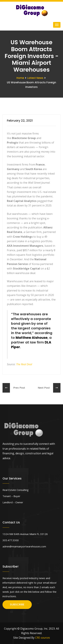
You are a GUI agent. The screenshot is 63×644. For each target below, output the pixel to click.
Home (20, 78)
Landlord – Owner (13, 502)
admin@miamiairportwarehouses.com (24, 546)
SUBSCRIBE (17, 605)
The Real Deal (24, 364)
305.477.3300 (11, 540)
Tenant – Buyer (11, 496)
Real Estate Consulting (16, 490)
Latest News (35, 78)
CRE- (43, 638)
